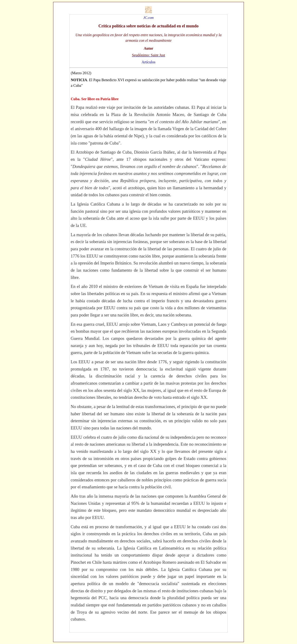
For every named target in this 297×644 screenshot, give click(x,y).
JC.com (148, 18)
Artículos (148, 62)
